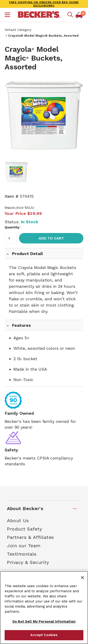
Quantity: (12, 227)
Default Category (18, 30)
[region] (44, 608)
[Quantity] (11, 238)
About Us (18, 521)
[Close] (82, 578)
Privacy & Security (28, 562)
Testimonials (22, 554)
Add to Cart (51, 238)
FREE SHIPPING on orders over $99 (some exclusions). (44, 4)
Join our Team (24, 546)
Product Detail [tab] (27, 254)
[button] (7, 15)
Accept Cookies (44, 635)
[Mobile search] (70, 15)
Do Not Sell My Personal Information (44, 621)
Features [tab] (21, 325)
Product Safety (24, 529)
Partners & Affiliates (30, 537)
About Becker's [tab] (25, 508)
